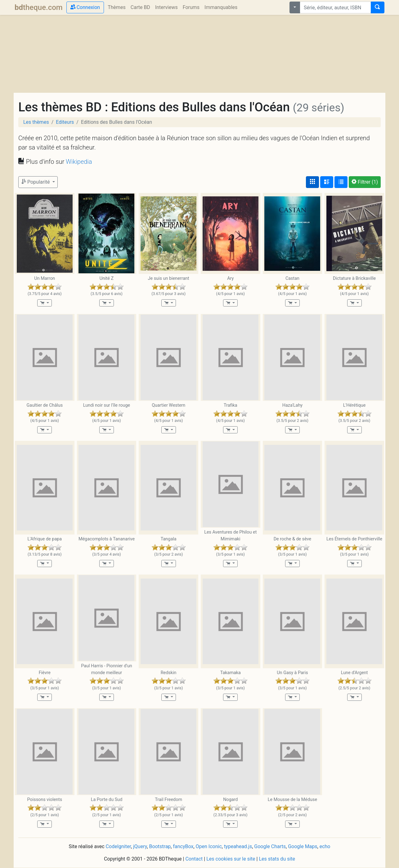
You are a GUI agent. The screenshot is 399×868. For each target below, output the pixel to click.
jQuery (140, 846)
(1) (365, 182)
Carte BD (140, 7)
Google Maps (303, 846)
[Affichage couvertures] (312, 182)
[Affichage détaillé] (327, 182)
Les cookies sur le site (231, 859)
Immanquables (221, 7)
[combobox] (335, 7)
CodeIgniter (118, 846)
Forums (191, 7)
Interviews (166, 7)
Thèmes (117, 7)
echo (325, 846)
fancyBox (183, 846)
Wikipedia (79, 162)
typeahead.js (238, 846)
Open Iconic (209, 846)
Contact (194, 859)
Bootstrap (160, 846)
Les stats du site (277, 859)
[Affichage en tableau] (341, 182)
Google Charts (270, 846)
